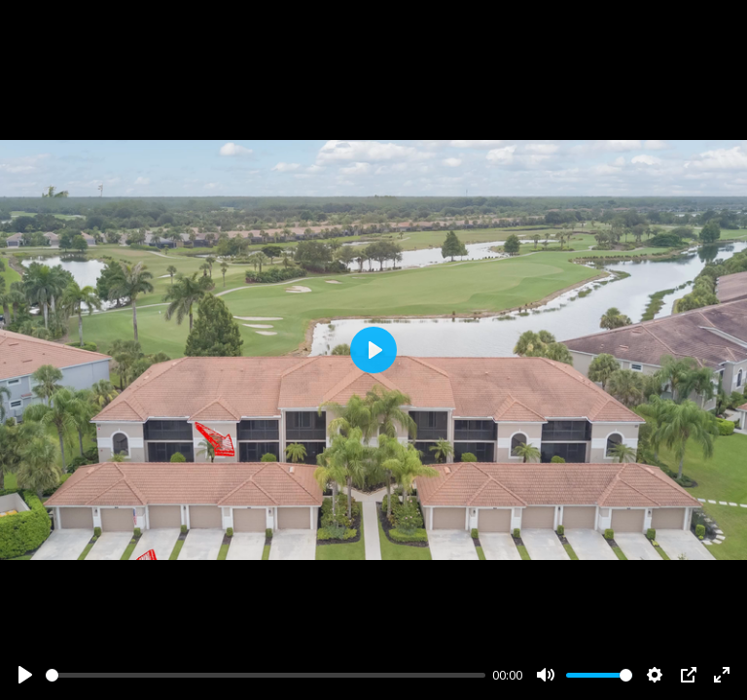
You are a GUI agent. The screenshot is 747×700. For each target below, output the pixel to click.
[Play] (25, 675)
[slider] (266, 675)
